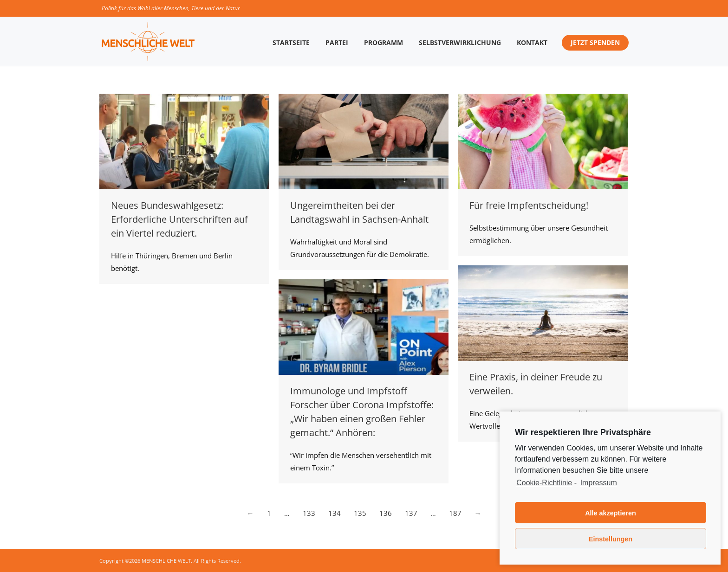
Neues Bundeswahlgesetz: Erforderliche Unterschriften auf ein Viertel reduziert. (179, 219)
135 (360, 513)
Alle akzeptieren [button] (611, 513)
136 (386, 513)
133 (309, 513)
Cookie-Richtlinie (544, 483)
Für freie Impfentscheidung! (529, 205)
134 (335, 513)
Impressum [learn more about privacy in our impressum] (599, 483)
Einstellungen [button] (611, 539)
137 (411, 513)
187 (455, 513)
